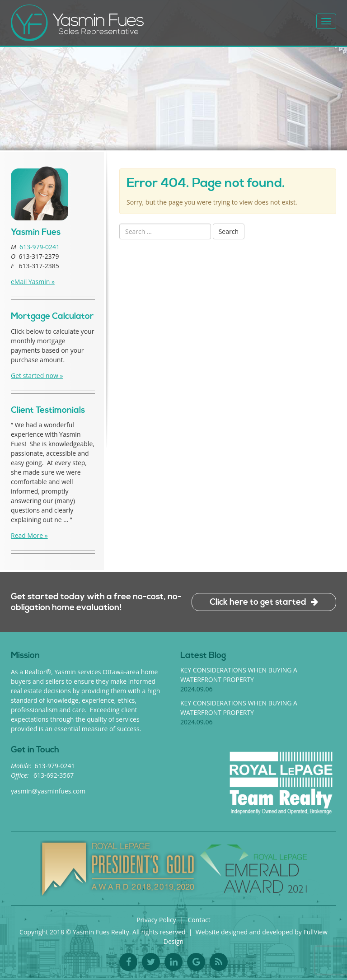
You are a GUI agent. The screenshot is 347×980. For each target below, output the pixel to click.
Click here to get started (258, 602)
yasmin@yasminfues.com (48, 791)
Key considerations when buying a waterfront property (239, 679)
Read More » (29, 535)
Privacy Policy (156, 920)
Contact (199, 920)
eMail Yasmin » (33, 282)
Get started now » (37, 376)
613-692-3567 (54, 775)
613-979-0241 (40, 247)
